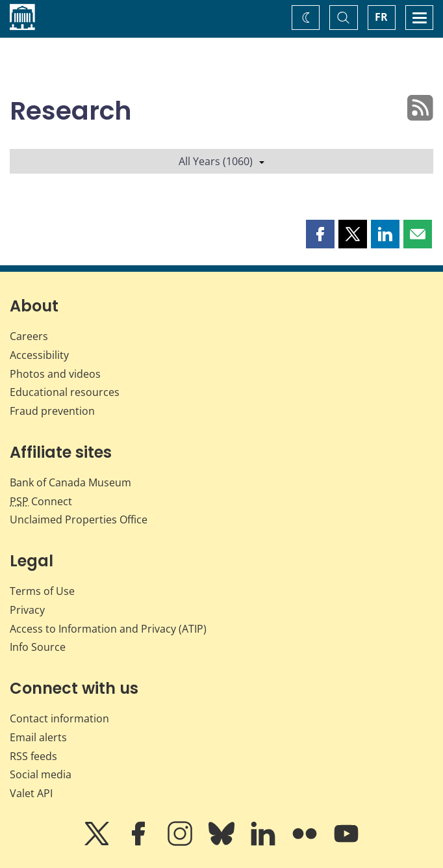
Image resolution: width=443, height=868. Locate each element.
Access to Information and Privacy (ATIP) (108, 629)
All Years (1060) (221, 161)
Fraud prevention (52, 411)
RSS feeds (33, 756)
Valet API (31, 793)
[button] (320, 234)
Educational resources (65, 392)
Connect (41, 501)
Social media (41, 774)
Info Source (38, 647)
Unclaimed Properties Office (79, 519)
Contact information (59, 718)
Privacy (27, 610)
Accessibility (39, 355)
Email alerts (38, 737)
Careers (29, 336)
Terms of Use (42, 591)
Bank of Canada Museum (70, 482)
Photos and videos (55, 374)
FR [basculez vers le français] (381, 17)
